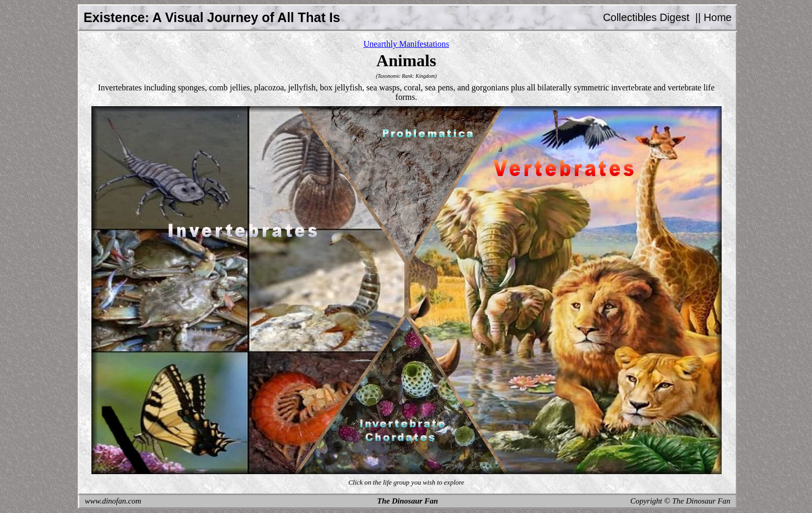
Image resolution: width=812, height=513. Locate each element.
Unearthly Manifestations (406, 44)
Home (718, 17)
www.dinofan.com (113, 501)
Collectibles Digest (646, 17)
